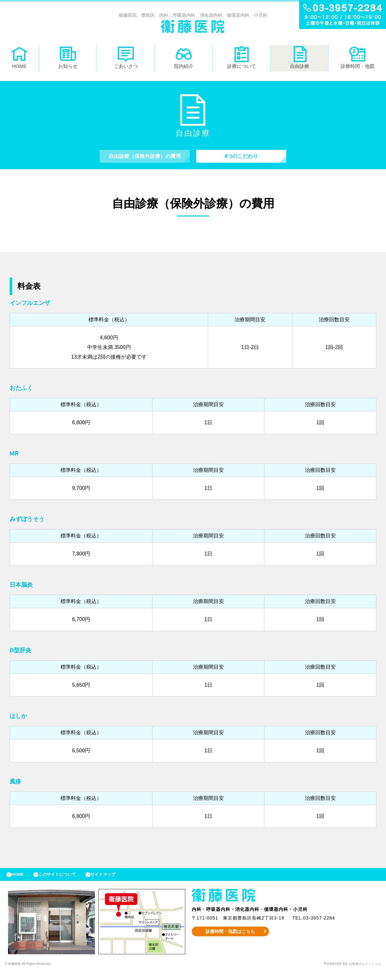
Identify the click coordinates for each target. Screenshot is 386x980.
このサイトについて (65, 881)
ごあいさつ (126, 59)
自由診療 (299, 59)
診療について (242, 59)
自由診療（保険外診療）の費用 (145, 159)
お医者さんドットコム (360, 972)
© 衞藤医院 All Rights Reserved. (37, 972)
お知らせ (68, 59)
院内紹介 (184, 59)
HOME (19, 59)
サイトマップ (118, 881)
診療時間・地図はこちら (230, 939)
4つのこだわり (241, 159)
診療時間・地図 (358, 59)
